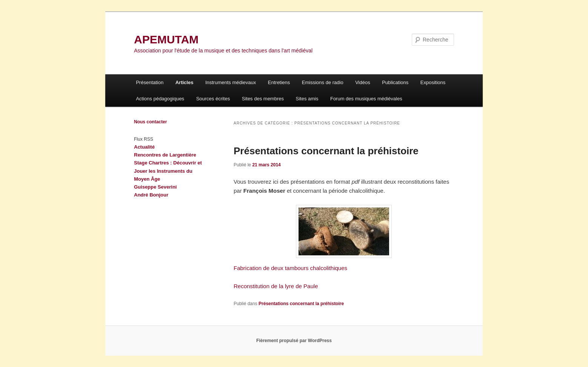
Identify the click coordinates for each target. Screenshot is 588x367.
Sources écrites (213, 99)
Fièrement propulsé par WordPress (294, 341)
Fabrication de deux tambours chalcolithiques (290, 268)
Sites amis (307, 99)
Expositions (433, 82)
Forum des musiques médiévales (366, 99)
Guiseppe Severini (155, 187)
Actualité (144, 147)
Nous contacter (150, 122)
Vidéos (363, 82)
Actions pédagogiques (160, 99)
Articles (185, 82)
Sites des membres (263, 99)
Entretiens (279, 82)
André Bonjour (151, 195)
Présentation (150, 82)
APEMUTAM (166, 39)
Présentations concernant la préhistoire (326, 151)
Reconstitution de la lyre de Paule (276, 286)
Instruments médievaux (231, 82)
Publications (395, 82)
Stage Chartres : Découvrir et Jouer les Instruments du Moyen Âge (168, 171)
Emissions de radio (323, 82)
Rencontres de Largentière (165, 155)
